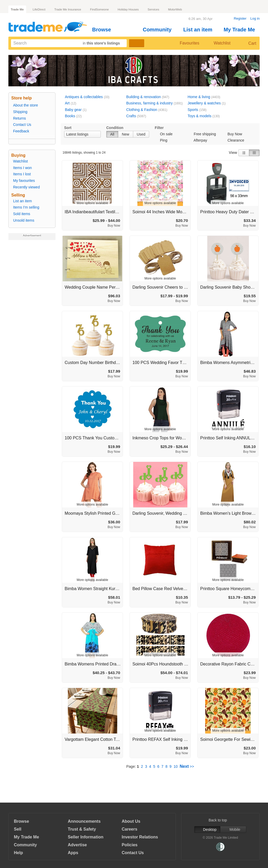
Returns (19, 118)
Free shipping (205, 134)
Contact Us (22, 125)
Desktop (207, 830)
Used (141, 134)
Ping (164, 140)
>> (187, 766)
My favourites (24, 181)
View (233, 153)
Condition (115, 128)
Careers (130, 829)
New (126, 134)
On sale (166, 134)
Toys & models (200, 116)
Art (67, 103)
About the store (26, 105)
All (112, 134)
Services (153, 9)
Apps (73, 853)
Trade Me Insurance (68, 9)
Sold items (22, 214)
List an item (200, 30)
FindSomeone (99, 9)
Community (159, 30)
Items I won (23, 168)
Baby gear (73, 110)
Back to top (220, 820)
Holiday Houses (128, 9)
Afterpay (200, 140)
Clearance (236, 140)
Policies (130, 845)
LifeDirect (39, 9)
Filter (159, 128)
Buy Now (235, 134)
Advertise (77, 845)
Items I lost (22, 174)
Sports (193, 110)
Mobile (233, 830)
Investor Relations (140, 837)
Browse (104, 30)
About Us (131, 821)
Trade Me (17, 9)
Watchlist (220, 43)
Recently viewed (26, 187)
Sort (68, 128)
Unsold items (24, 220)
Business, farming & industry (149, 103)
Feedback (21, 131)
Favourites (185, 43)
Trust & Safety (82, 829)
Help (18, 853)
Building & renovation (143, 97)
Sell (18, 829)
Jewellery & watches (204, 103)
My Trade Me (241, 30)
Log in (255, 18)
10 (176, 766)
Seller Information (86, 837)
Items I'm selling (26, 207)
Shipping (20, 112)
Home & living (199, 97)
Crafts (131, 116)
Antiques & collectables (84, 97)
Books (70, 116)
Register (240, 18)
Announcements (84, 821)
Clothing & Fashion (142, 110)
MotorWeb (175, 9)
